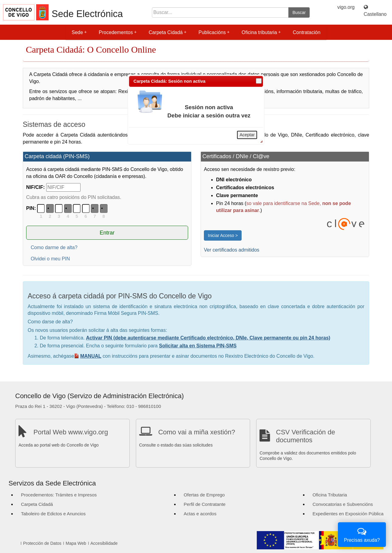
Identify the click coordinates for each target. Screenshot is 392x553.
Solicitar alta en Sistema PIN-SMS (198, 346)
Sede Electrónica (87, 14)
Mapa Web (76, 543)
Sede (79, 32)
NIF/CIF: (35, 187)
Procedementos (118, 32)
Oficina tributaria (261, 32)
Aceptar (247, 135)
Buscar (299, 12)
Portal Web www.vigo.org (71, 432)
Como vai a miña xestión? (197, 432)
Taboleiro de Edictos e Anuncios (53, 514)
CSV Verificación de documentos (305, 436)
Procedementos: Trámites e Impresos (59, 495)
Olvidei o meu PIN (50, 259)
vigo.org (346, 7)
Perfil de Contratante (205, 504)
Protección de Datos (42, 543)
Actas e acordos (200, 514)
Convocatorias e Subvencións (343, 504)
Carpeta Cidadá (167, 32)
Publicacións (214, 32)
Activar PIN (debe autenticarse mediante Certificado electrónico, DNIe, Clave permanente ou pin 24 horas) (208, 338)
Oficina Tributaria (330, 495)
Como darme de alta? (54, 247)
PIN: (31, 208)
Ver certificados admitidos (232, 250)
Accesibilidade (104, 543)
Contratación (307, 32)
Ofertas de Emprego (204, 495)
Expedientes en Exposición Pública (348, 514)
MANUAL (91, 356)
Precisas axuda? (362, 534)
